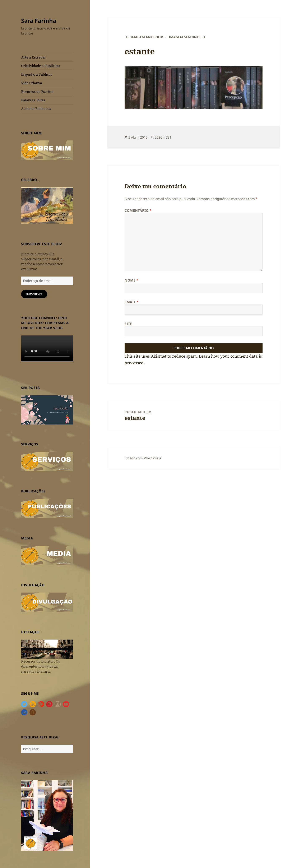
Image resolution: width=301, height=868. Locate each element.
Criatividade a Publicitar (41, 66)
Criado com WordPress (143, 458)
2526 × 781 (163, 137)
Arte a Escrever (34, 57)
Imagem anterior (147, 37)
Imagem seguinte (185, 37)
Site (128, 324)
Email (132, 302)
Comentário (138, 210)
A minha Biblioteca (36, 109)
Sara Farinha (39, 21)
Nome (132, 280)
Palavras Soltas (33, 100)
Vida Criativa (32, 83)
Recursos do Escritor (38, 92)
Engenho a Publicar (37, 74)
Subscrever (34, 294)
